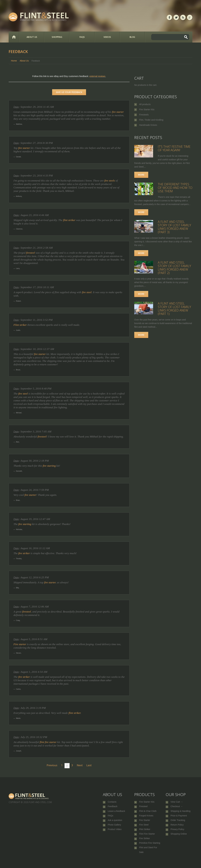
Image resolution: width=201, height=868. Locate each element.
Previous (52, 765)
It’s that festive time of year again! (174, 148)
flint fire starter (48, 742)
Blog (132, 37)
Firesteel (143, 807)
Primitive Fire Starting (150, 849)
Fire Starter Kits (147, 109)
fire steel (87, 292)
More (141, 175)
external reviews (97, 76)
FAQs (82, 37)
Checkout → (177, 807)
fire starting (50, 466)
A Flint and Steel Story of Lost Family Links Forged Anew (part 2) (174, 268)
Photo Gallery (114, 828)
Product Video (115, 833)
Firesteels (144, 115)
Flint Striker (145, 833)
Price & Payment (179, 818)
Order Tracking (178, 823)
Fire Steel (144, 828)
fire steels (110, 181)
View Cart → (177, 802)
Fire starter (20, 644)
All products (145, 104)
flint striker (69, 220)
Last (89, 765)
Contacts (112, 802)
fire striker (24, 553)
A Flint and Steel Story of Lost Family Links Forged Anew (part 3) (174, 227)
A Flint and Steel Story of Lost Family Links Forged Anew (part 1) (174, 309)
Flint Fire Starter (147, 838)
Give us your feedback (69, 92)
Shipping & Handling (181, 812)
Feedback (113, 807)
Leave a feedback (116, 812)
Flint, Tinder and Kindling (151, 120)
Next (80, 765)
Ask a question (115, 823)
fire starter (118, 112)
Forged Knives (146, 818)
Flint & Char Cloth (148, 812)
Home (14, 37)
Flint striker (20, 325)
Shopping (57, 37)
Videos (107, 37)
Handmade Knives (148, 125)
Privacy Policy (177, 833)
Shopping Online (179, 838)
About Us (32, 37)
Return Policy (177, 828)
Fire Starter (145, 823)
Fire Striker (144, 844)
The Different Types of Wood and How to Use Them (175, 188)
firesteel (30, 253)
